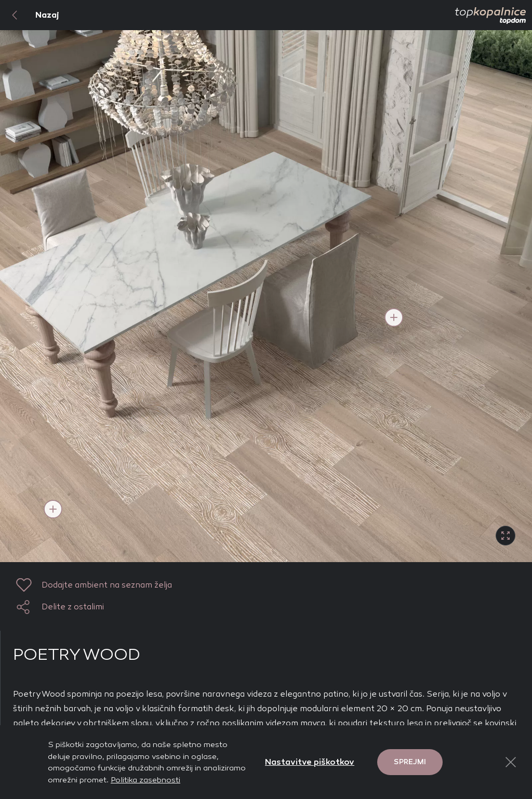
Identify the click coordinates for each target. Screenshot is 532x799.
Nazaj (30, 15)
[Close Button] (511, 762)
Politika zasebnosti (145, 780)
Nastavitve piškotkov (310, 762)
